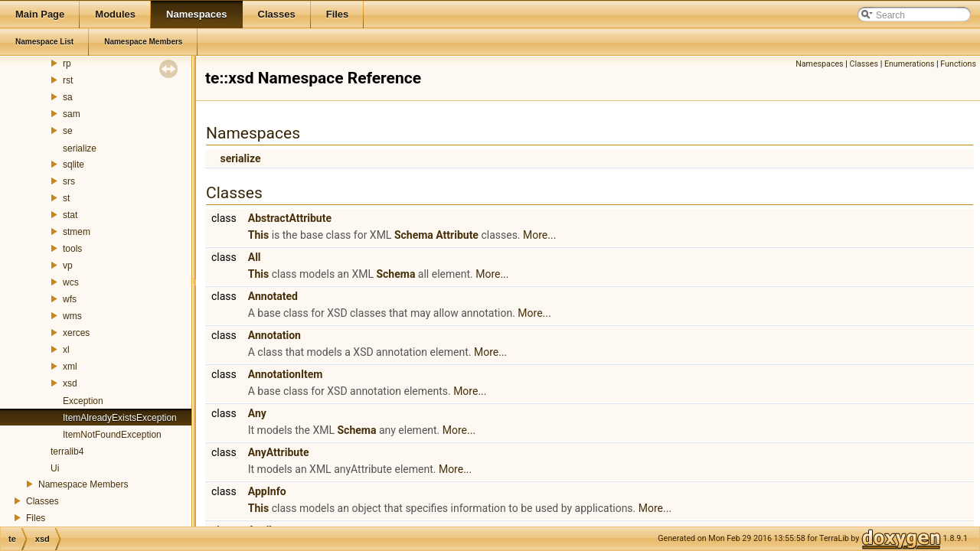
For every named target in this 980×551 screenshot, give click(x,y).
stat (70, 215)
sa (68, 97)
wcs (71, 282)
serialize (80, 148)
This (258, 235)
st (66, 198)
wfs (70, 299)
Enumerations (910, 64)
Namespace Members (83, 484)
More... (539, 235)
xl (66, 350)
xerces (76, 333)
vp (68, 266)
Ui (55, 468)
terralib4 (67, 452)
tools (72, 249)
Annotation (274, 335)
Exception (83, 401)
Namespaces (819, 64)
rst (68, 80)
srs (69, 181)
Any (257, 413)
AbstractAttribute (290, 218)
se (68, 131)
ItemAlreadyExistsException (120, 418)
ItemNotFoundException (112, 435)
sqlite (73, 165)
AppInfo (267, 491)
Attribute (457, 235)
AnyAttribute (279, 452)
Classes (42, 501)
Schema (414, 235)
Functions (958, 64)
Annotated (273, 296)
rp (67, 64)
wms (72, 316)
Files (36, 518)
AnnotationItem (286, 374)
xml (70, 367)
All (255, 257)
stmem (77, 232)
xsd (70, 383)
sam (72, 114)
